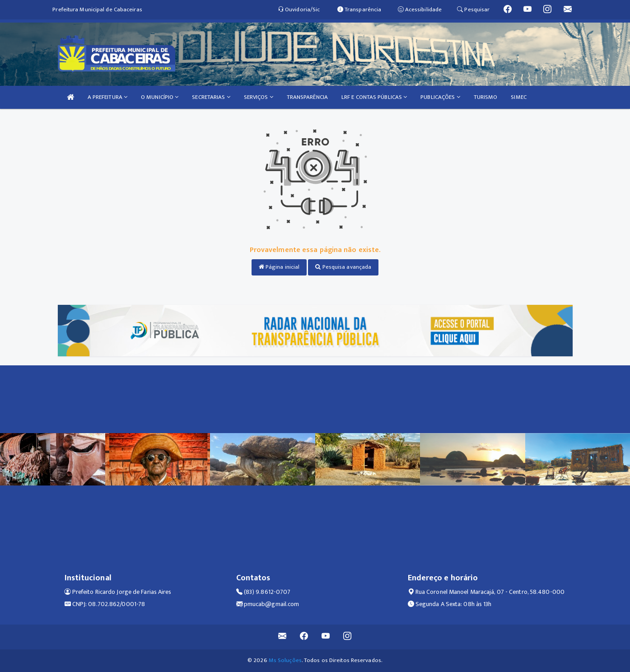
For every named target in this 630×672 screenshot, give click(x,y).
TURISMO (486, 97)
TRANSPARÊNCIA (307, 97)
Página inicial (279, 267)
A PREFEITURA (107, 97)
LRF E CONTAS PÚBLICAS (374, 97)
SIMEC (519, 97)
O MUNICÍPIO (160, 97)
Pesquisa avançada (343, 267)
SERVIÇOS (259, 97)
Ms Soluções (285, 660)
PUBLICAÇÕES (440, 97)
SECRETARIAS (211, 97)
